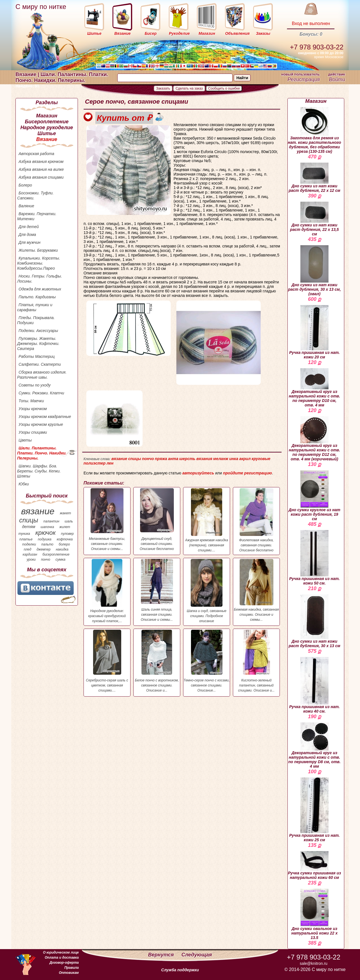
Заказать (163, 88)
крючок (46, 533)
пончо (46, 560)
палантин (51, 521)
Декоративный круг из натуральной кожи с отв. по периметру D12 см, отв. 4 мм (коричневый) (314, 439)
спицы (29, 520)
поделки (29, 544)
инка (234, 459)
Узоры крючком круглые (41, 424)
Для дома (27, 235)
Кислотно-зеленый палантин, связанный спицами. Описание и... (256, 661)
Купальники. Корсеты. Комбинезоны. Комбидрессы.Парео (39, 263)
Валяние (26, 206)
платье (26, 539)
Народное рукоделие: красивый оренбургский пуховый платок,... (107, 591)
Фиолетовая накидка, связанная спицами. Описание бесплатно (256, 520)
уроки (31, 560)
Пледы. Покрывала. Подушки (36, 320)
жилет (65, 527)
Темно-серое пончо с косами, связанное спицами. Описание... (207, 661)
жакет (65, 513)
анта (173, 459)
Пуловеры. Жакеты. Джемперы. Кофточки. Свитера (38, 344)
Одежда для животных (40, 289)
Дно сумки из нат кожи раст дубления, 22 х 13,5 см (314, 219)
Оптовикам (69, 973)
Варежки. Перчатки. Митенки (37, 216)
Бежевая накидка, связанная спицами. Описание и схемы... (256, 590)
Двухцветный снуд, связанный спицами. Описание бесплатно (157, 519)
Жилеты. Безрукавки (38, 250)
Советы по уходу (35, 385)
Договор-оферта (64, 963)
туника (24, 534)
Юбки (24, 484)
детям (29, 527)
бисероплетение (56, 554)
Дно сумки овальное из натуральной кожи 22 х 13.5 (315, 914)
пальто (47, 544)
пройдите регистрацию (247, 473)
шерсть (187, 459)
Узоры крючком (33, 409)
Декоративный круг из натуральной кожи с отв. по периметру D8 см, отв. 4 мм (314, 745)
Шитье (47, 133)
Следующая (197, 955)
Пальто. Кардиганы (37, 297)
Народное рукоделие (47, 128)
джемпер (44, 549)
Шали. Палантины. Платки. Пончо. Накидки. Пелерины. (42, 453)
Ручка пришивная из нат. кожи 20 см (314, 332)
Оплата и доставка (62, 958)
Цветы (25, 440)
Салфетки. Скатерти (40, 364)
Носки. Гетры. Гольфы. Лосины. (40, 279)
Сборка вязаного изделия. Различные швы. (42, 375)
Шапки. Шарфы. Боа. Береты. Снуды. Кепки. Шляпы (39, 471)
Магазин (47, 116)
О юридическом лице (61, 952)
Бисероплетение (47, 122)
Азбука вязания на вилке (41, 169)
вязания (204, 459)
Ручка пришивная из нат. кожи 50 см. (314, 558)
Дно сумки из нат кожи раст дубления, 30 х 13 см (314, 621)
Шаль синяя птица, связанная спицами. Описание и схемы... (157, 590)
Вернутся (162, 955)
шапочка (47, 527)
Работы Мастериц (37, 356)
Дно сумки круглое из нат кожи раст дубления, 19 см (314, 496)
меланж (221, 459)
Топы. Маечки (31, 401)
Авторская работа (36, 154)
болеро (64, 544)
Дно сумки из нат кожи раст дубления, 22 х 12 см (314, 178)
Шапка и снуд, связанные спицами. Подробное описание (207, 591)
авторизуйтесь (198, 473)
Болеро (25, 185)
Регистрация (304, 79)
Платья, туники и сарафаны (35, 307)
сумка (60, 559)
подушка (45, 539)
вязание (38, 511)
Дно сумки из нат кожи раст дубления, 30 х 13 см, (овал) (314, 271)
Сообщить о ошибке (224, 88)
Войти (337, 79)
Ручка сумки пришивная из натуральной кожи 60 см (315, 866)
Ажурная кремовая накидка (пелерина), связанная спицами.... (207, 520)
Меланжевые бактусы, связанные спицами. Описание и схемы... (107, 519)
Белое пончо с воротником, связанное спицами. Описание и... (157, 661)
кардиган (30, 554)
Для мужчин (30, 242)
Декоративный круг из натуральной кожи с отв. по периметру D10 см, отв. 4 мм (314, 388)
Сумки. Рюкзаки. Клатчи (41, 393)
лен (110, 463)
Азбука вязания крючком (41, 162)
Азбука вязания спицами (41, 177)
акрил (245, 459)
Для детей (29, 227)
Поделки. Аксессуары (38, 331)
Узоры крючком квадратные (45, 417)
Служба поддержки (180, 970)
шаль (69, 521)
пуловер (67, 534)
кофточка (65, 539)
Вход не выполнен (311, 23)
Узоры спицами (33, 432)
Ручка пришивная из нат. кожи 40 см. (314, 685)
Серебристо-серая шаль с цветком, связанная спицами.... (107, 661)
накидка (62, 549)
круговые (261, 459)
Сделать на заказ (189, 88)
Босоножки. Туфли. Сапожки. (35, 195)
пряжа (161, 459)
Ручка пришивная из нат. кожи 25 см (314, 810)
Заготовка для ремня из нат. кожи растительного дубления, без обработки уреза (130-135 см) (314, 130)
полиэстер (94, 463)
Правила (72, 968)
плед (27, 549)
